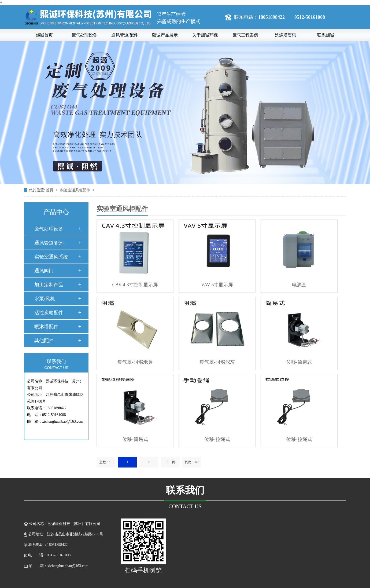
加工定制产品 (49, 285)
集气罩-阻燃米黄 (135, 362)
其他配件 (44, 341)
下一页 (170, 462)
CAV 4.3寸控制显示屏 (135, 285)
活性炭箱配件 (49, 313)
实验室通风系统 (51, 257)
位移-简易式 (299, 362)
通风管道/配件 (125, 35)
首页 (50, 190)
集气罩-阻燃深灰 (217, 362)
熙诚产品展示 (165, 35)
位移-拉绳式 (217, 439)
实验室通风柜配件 (76, 190)
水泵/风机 (45, 299)
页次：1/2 (192, 462)
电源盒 (299, 285)
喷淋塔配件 (46, 327)
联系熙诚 (326, 35)
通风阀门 (44, 271)
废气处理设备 (84, 35)
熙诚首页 (44, 35)
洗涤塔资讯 (286, 35)
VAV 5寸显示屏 (217, 285)
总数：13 (106, 462)
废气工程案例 (245, 35)
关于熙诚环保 (205, 35)
